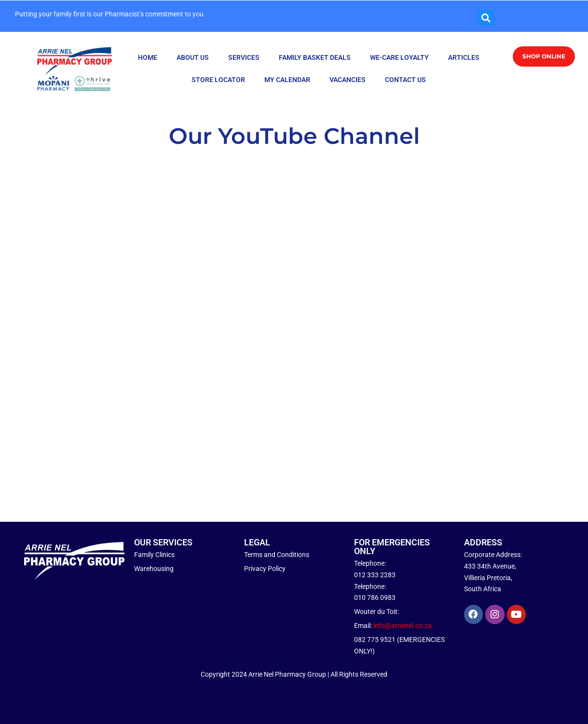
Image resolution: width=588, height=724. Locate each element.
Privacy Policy (265, 569)
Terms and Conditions (277, 555)
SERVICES (244, 57)
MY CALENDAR (287, 80)
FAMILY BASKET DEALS (315, 57)
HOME (148, 57)
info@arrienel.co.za (403, 626)
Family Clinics (154, 555)
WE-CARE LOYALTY (399, 57)
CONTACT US (405, 80)
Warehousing (154, 569)
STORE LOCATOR (218, 80)
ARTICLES (464, 57)
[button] (486, 18)
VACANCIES (348, 80)
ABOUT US (193, 57)
